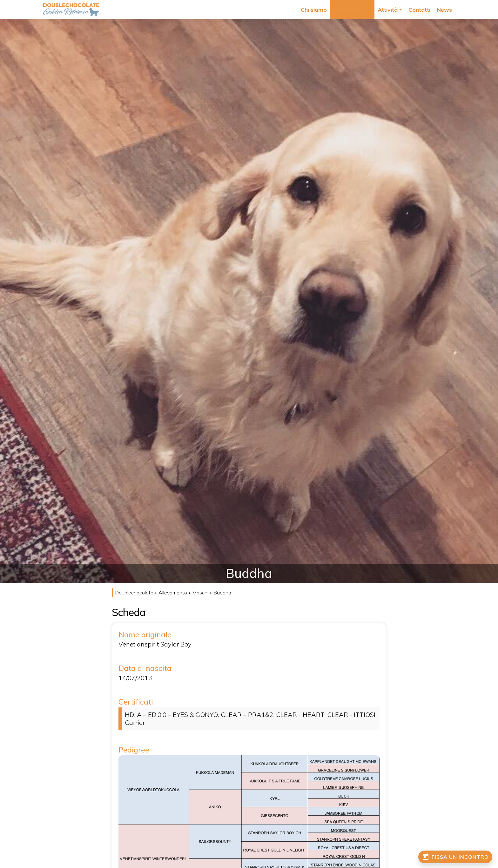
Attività (397, 10)
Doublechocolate (134, 593)
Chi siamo (335, 10)
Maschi (200, 593)
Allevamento (365, 10)
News (445, 10)
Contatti (424, 10)
